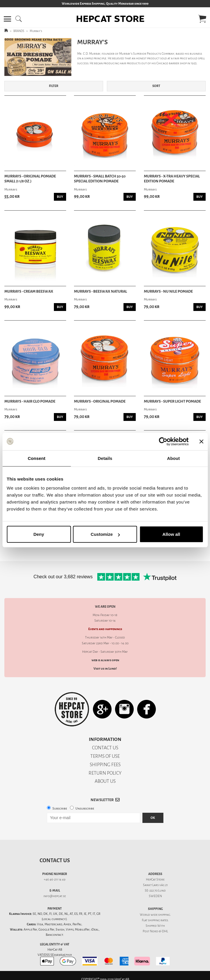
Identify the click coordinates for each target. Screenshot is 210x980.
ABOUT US (105, 781)
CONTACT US (105, 748)
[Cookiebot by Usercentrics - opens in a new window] (163, 441)
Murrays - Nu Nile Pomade (168, 291)
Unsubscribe (85, 809)
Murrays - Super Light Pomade (172, 401)
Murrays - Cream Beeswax (29, 291)
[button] (7, 19)
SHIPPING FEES (105, 765)
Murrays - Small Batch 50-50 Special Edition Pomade (100, 179)
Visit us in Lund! (105, 669)
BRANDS (19, 31)
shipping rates (158, 920)
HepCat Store (155, 879)
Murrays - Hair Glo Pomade (30, 401)
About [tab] (174, 458)
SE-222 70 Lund (155, 891)
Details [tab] (105, 458)
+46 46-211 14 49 (55, 879)
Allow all (171, 534)
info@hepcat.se (55, 896)
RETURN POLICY (105, 773)
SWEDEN (155, 896)
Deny (39, 534)
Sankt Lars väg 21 (155, 885)
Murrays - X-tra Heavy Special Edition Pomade (172, 179)
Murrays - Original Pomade (100, 401)
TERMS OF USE (105, 756)
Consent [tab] (37, 458)
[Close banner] (201, 441)
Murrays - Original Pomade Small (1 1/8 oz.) (30, 179)
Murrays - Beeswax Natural (100, 291)
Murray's (36, 31)
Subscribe (60, 809)
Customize (105, 534)
